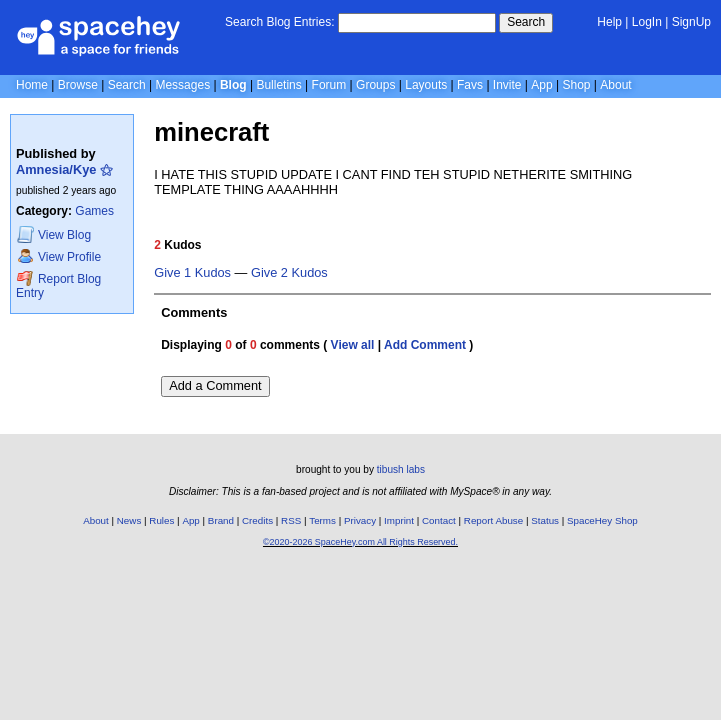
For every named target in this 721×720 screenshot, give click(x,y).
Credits (257, 520)
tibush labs (401, 469)
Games (94, 211)
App (541, 85)
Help (609, 22)
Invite (507, 85)
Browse (78, 85)
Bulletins (278, 85)
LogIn (647, 22)
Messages (182, 85)
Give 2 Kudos (289, 273)
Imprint (399, 520)
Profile (59, 256)
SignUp (691, 22)
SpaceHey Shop (602, 520)
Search (526, 22)
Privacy (360, 520)
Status (545, 520)
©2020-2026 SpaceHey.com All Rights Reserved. (360, 542)
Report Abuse (493, 520)
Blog (233, 85)
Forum (329, 85)
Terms (322, 520)
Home (32, 85)
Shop (576, 85)
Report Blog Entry (58, 285)
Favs (470, 85)
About (615, 85)
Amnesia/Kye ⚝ (64, 169)
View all (353, 345)
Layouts (426, 85)
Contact (439, 520)
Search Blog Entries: (279, 22)
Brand (221, 520)
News (129, 520)
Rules (161, 520)
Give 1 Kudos (192, 273)
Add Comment (425, 345)
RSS (291, 520)
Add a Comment (215, 385)
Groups (375, 85)
